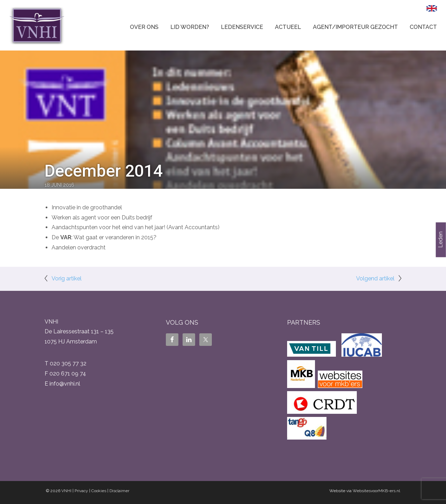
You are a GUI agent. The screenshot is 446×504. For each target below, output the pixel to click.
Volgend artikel (375, 278)
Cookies (99, 491)
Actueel (288, 27)
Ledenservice (242, 27)
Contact (423, 27)
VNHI (66, 491)
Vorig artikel (67, 278)
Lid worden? (190, 27)
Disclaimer (119, 491)
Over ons (144, 27)
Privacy (81, 491)
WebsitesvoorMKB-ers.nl (376, 491)
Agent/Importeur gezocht (355, 27)
